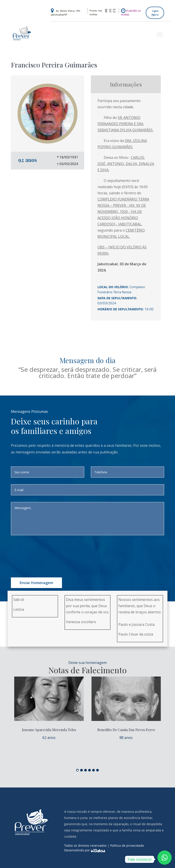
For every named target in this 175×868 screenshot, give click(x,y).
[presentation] (55, 551)
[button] (158, 32)
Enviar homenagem (36, 583)
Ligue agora (155, 13)
